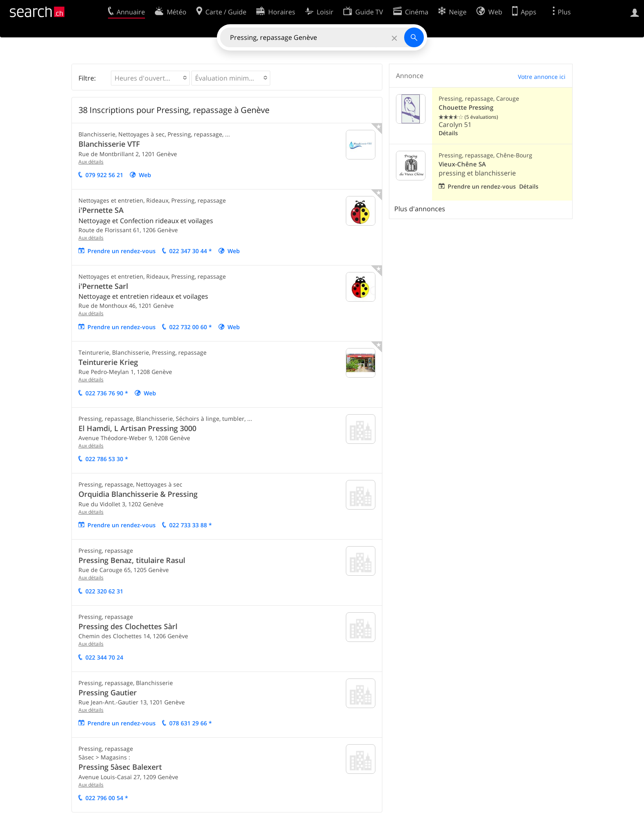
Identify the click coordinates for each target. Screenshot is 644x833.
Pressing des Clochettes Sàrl (128, 626)
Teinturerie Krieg (108, 362)
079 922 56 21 (104, 175)
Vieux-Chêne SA (462, 164)
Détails (448, 133)
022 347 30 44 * (191, 251)
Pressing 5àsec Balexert (120, 767)
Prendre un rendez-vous (122, 251)
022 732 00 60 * (191, 327)
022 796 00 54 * (107, 798)
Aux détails (91, 162)
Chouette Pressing (466, 107)
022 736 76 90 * (107, 393)
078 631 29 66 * (191, 723)
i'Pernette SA (101, 210)
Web (145, 175)
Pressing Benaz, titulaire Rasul (132, 560)
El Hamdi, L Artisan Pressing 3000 (137, 428)
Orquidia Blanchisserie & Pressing (138, 494)
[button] (150, 78)
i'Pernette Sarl (103, 286)
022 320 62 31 (104, 591)
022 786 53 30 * (107, 459)
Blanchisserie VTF (109, 144)
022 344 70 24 (104, 657)
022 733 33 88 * (191, 525)
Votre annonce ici (542, 77)
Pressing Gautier (108, 692)
